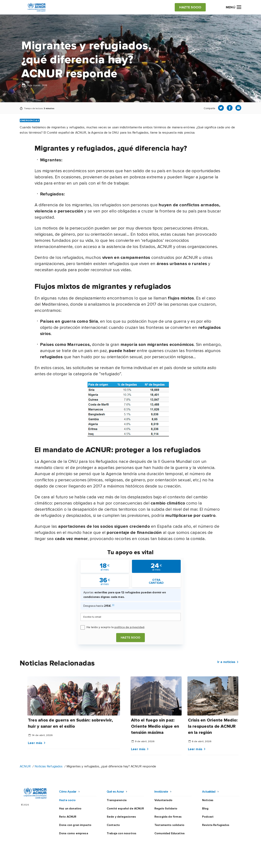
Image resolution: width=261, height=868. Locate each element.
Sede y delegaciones (121, 817)
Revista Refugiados (216, 825)
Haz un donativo (70, 809)
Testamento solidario (169, 825)
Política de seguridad (150, 862)
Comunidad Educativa (169, 833)
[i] (113, 605)
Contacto (113, 825)
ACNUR (25, 766)
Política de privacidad (115, 862)
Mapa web (198, 862)
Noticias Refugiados (49, 766)
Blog (205, 809)
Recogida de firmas (168, 817)
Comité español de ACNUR (125, 809)
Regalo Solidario (166, 809)
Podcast (208, 817)
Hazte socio (131, 638)
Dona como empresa (74, 833)
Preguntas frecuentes (226, 862)
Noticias (208, 800)
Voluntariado (163, 800)
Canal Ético (178, 862)
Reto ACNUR (68, 817)
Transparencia (117, 800)
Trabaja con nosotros (122, 833)
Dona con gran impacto (75, 825)
